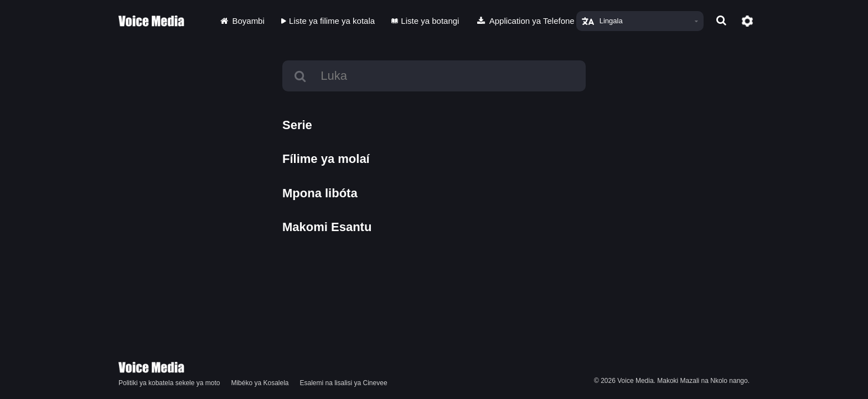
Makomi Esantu (327, 227)
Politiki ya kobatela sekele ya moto (169, 383)
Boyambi (242, 21)
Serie (297, 125)
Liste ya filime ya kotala (328, 21)
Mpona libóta (320, 193)
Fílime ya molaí (326, 159)
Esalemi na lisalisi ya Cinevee (344, 383)
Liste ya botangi (425, 21)
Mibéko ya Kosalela (260, 383)
